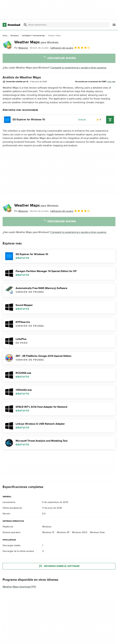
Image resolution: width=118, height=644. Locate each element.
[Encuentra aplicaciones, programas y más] (66, 25)
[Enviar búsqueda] (25, 25)
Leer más (111, 82)
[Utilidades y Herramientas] (33, 36)
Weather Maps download (17, 587)
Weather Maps (36, 42)
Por (21, 48)
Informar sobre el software (59, 566)
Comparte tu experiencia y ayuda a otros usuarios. (79, 68)
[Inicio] (5, 36)
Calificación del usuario (70, 48)
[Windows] (15, 36)
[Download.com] (11, 25)
